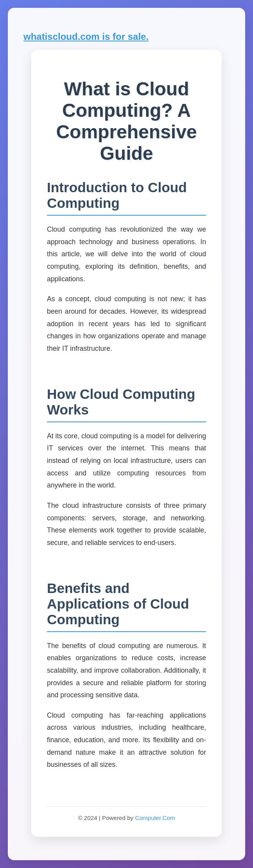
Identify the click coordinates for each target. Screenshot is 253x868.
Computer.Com (155, 818)
